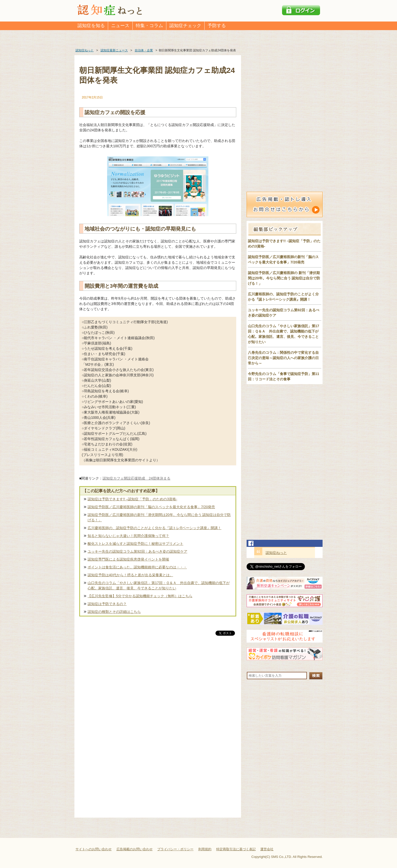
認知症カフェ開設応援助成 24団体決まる (136, 478)
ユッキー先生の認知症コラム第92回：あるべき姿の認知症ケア (137, 551)
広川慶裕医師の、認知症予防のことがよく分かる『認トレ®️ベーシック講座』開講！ (154, 528)
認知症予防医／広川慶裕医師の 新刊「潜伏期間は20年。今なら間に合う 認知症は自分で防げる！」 (284, 278)
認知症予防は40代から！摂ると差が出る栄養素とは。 (130, 575)
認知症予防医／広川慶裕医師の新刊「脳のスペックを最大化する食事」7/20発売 (151, 507)
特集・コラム (149, 26)
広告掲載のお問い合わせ (135, 849)
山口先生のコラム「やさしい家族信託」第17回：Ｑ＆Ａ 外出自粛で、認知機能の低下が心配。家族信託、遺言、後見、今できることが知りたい (159, 585)
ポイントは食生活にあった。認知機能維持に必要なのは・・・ (137, 567)
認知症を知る (91, 26)
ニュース (120, 26)
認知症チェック (185, 26)
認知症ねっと (276, 553)
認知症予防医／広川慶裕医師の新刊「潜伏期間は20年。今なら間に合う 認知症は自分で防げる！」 (159, 517)
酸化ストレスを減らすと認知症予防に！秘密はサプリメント (135, 544)
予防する (217, 26)
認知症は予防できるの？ (107, 604)
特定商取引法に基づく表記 (236, 849)
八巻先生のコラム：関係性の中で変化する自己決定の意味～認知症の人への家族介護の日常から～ (283, 358)
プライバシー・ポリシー (175, 849)
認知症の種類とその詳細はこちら (114, 612)
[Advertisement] (158, 690)
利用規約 (205, 849)
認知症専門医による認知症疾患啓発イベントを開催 (128, 559)
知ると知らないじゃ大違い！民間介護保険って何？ (128, 536)
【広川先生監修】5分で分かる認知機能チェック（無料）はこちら (140, 596)
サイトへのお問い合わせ (94, 849)
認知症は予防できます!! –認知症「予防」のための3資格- (132, 499)
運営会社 (267, 849)
